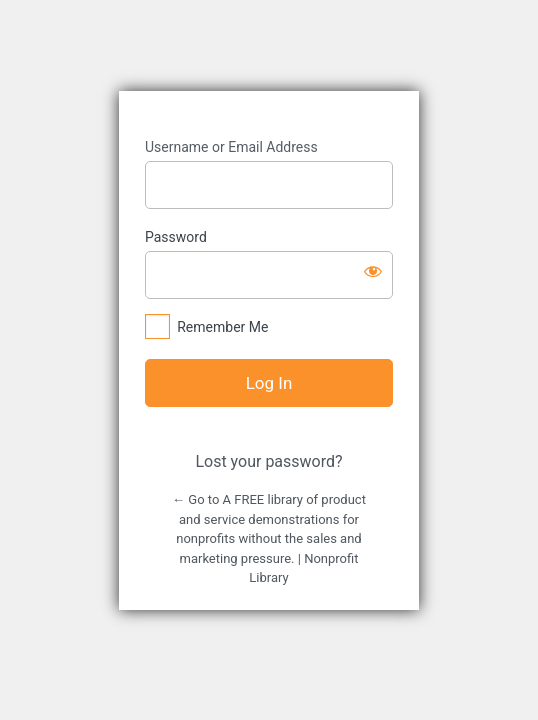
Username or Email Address (231, 147)
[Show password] (373, 271)
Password (176, 237)
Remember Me (222, 327)
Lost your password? (268, 461)
